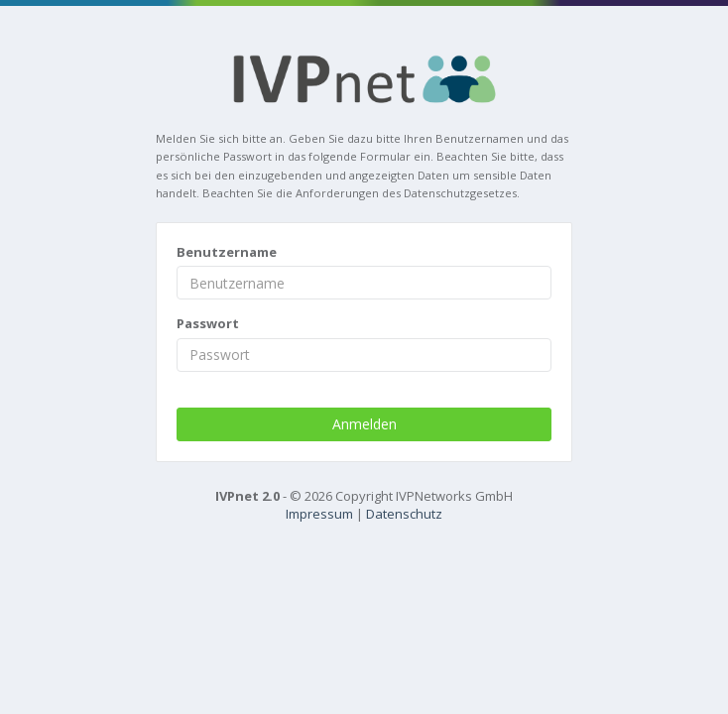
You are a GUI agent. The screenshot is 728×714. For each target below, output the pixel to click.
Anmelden (364, 424)
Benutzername (227, 252)
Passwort (208, 323)
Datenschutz (404, 514)
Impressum (319, 514)
